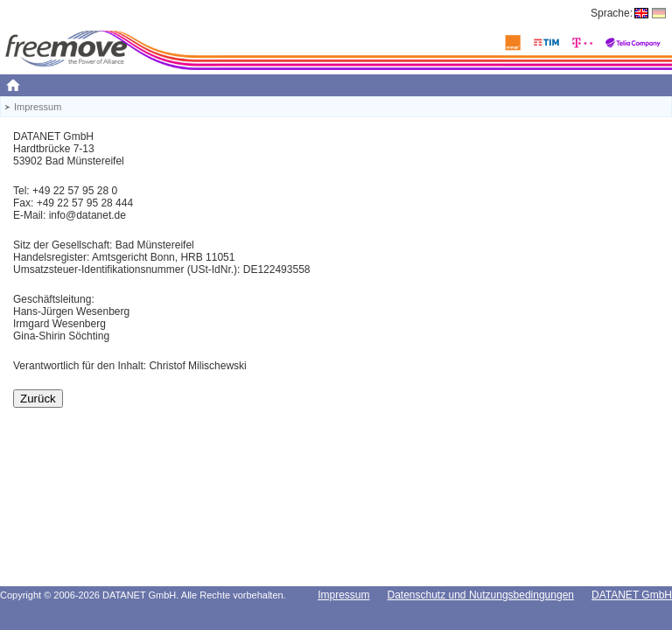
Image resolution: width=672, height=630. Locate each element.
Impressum (343, 595)
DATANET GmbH (632, 595)
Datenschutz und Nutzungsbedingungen (480, 595)
